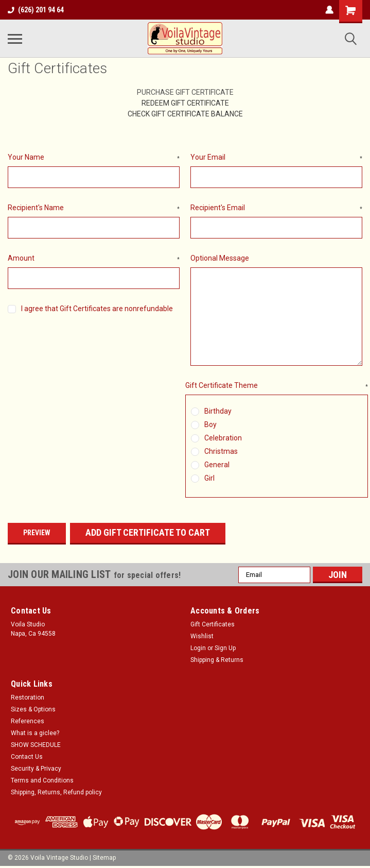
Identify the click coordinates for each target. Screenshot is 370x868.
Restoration (28, 697)
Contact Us (27, 757)
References (28, 721)
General (217, 465)
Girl (209, 478)
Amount (94, 259)
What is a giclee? (35, 733)
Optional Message (220, 258)
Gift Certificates (213, 624)
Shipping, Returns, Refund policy (56, 792)
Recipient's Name (94, 208)
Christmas (221, 451)
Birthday (218, 411)
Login (198, 648)
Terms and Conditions (42, 780)
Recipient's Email (276, 208)
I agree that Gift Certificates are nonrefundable (97, 309)
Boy (210, 424)
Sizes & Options (33, 709)
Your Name (94, 158)
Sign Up (225, 648)
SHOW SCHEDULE (36, 745)
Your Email (276, 158)
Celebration (223, 438)
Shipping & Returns (217, 660)
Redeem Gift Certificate (185, 103)
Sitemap (104, 858)
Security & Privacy (36, 769)
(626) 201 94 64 (36, 10)
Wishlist (202, 636)
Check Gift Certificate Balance (185, 114)
